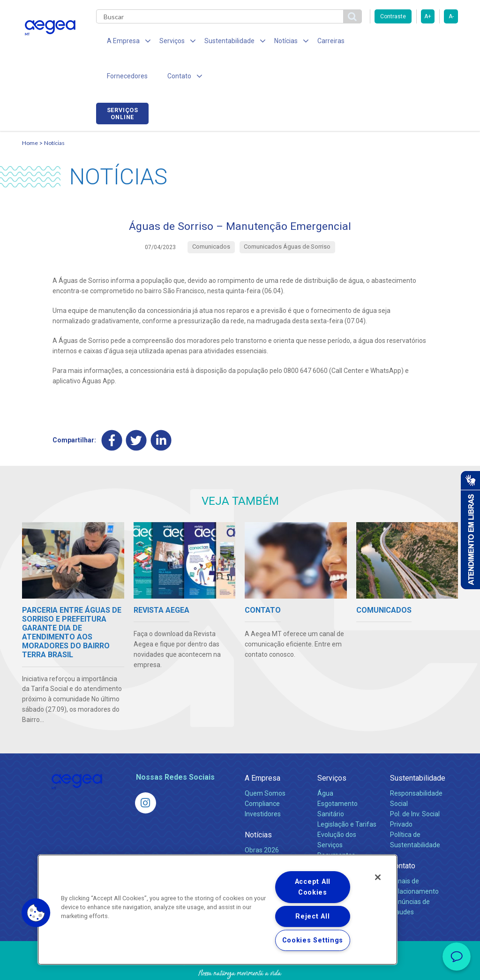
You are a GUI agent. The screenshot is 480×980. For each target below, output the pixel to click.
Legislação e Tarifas (347, 793)
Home (30, 110)
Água (325, 762)
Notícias (54, 110)
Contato (403, 834)
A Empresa (262, 747)
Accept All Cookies (313, 887)
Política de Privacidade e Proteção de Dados (240, 966)
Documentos (336, 824)
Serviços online (432, 44)
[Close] (378, 877)
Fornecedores (364, 42)
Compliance (262, 772)
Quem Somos (265, 762)
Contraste (393, 16)
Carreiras (315, 42)
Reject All (312, 916)
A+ (428, 16)
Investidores (263, 782)
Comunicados (265, 829)
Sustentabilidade (418, 747)
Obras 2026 (262, 819)
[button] (36, 913)
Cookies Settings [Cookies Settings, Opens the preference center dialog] (313, 940)
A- (451, 16)
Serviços (332, 747)
